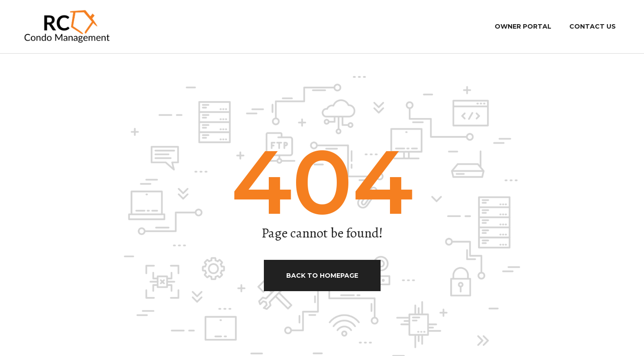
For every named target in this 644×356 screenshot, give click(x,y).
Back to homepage (322, 275)
